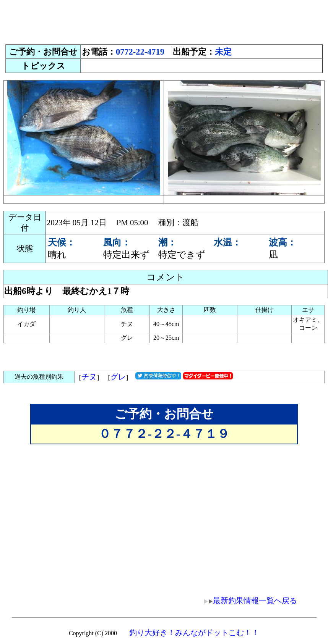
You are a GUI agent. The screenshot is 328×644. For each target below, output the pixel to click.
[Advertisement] (164, 20)
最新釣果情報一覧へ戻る (245, 600)
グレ (118, 377)
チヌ (89, 377)
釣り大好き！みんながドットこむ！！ (194, 633)
